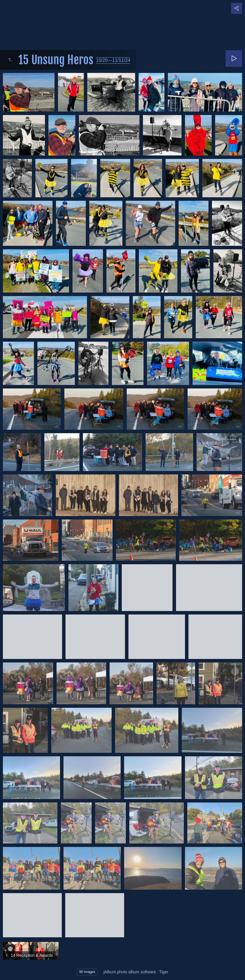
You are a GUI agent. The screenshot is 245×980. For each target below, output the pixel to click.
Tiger (164, 972)
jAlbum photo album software (130, 972)
